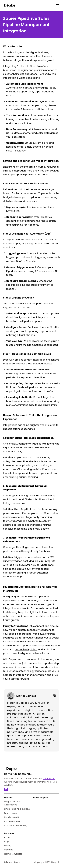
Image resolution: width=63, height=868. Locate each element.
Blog (6, 841)
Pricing (8, 846)
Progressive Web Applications (13, 803)
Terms (17, 862)
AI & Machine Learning (16, 826)
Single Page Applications (17, 809)
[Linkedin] (53, 696)
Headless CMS (11, 817)
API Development (13, 821)
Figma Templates (13, 854)
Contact (8, 850)
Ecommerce (10, 813)
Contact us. (49, 779)
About (7, 837)
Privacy (8, 862)
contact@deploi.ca (26, 649)
